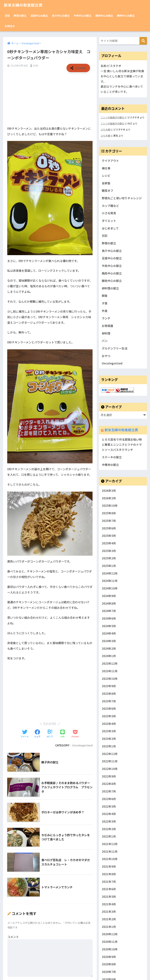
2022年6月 (109, 799)
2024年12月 (110, 574)
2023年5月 (109, 716)
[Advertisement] (50, 99)
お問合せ (10, 26)
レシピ (106, 176)
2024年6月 (109, 619)
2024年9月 (109, 596)
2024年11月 (110, 581)
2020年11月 (110, 942)
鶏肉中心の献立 (104, 16)
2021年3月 (109, 912)
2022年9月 (109, 776)
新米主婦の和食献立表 (24, 5)
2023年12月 (110, 664)
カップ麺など (110, 206)
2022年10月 (110, 769)
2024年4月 (109, 634)
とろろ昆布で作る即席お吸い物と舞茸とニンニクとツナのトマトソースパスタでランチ (122, 445)
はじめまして (110, 228)
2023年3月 (109, 731)
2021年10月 (110, 859)
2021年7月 (109, 882)
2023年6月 (109, 709)
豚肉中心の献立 (126, 16)
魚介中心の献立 (61, 16)
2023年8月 (109, 694)
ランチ (106, 319)
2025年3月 (109, 551)
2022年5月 (109, 807)
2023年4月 (109, 724)
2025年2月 (109, 559)
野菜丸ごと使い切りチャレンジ (122, 198)
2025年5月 (109, 536)
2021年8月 (109, 874)
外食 (105, 311)
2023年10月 (110, 679)
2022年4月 (109, 814)
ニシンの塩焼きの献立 (112, 117)
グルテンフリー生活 (115, 349)
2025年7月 (109, 521)
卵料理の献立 (110, 288)
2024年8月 (109, 604)
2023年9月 (109, 686)
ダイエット (109, 221)
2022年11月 (110, 762)
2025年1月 (109, 566)
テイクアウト (110, 161)
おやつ (106, 356)
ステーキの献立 (112, 457)
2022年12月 (110, 754)
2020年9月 (109, 957)
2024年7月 (109, 611)
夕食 (105, 303)
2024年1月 (109, 656)
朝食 (105, 296)
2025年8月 (109, 513)
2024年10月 (110, 589)
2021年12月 (110, 844)
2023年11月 (110, 671)
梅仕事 (106, 168)
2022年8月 (109, 784)
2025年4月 (109, 543)
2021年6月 (109, 889)
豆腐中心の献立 (39, 16)
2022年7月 (109, 792)
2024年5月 (109, 626)
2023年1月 (109, 746)
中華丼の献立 (110, 465)
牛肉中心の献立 (83, 16)
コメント (13, 937)
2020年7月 (109, 972)
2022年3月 (109, 822)
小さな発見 (109, 213)
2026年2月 (109, 498)
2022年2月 (109, 829)
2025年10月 (110, 506)
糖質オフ (108, 191)
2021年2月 (109, 919)
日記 (7, 16)
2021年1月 (109, 927)
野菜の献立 (20, 16)
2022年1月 (109, 837)
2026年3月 (109, 491)
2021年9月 (109, 867)
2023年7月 (109, 701)
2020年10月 (110, 949)
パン (105, 341)
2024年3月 (109, 641)
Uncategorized (82, 745)
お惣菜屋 (108, 326)
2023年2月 (109, 739)
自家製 (106, 183)
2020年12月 (110, 934)
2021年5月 (109, 897)
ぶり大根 (105, 129)
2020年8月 (109, 965)
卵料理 (106, 334)
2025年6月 (109, 528)
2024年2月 (109, 649)
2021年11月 (110, 852)
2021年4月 (109, 904)
